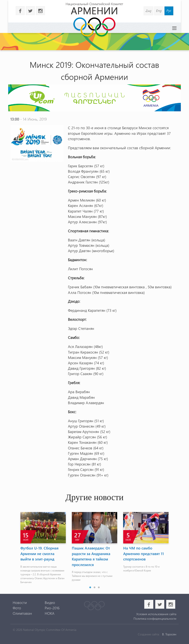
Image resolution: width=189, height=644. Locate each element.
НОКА (50, 613)
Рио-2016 (52, 608)
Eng (159, 10)
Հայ (148, 10)
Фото (17, 608)
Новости (20, 602)
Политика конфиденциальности (155, 618)
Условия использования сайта (156, 614)
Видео (50, 602)
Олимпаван (22, 613)
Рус (169, 10)
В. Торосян (169, 634)
